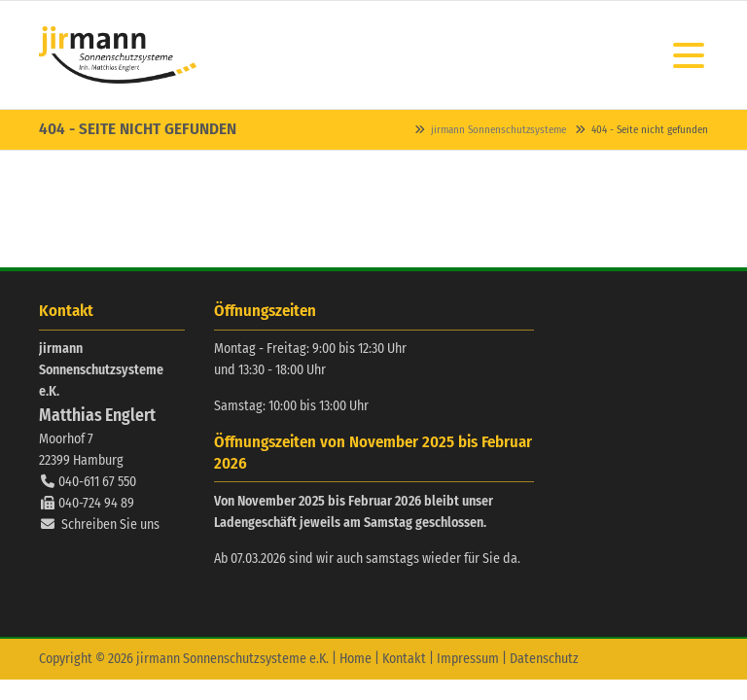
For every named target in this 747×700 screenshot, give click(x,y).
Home (356, 659)
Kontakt (404, 659)
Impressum (468, 659)
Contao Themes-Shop (118, 55)
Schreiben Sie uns (110, 525)
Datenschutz (544, 659)
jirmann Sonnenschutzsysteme (498, 130)
